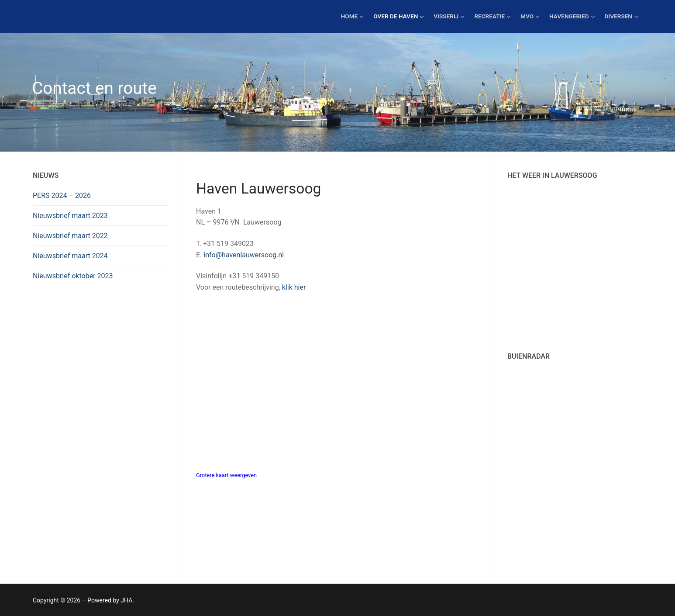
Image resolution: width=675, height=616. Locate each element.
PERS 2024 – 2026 (62, 196)
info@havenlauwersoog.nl (244, 255)
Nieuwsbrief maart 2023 (70, 216)
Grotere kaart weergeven (226, 475)
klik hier (294, 287)
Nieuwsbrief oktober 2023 (73, 276)
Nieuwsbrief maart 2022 (70, 236)
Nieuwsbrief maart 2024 (70, 256)
